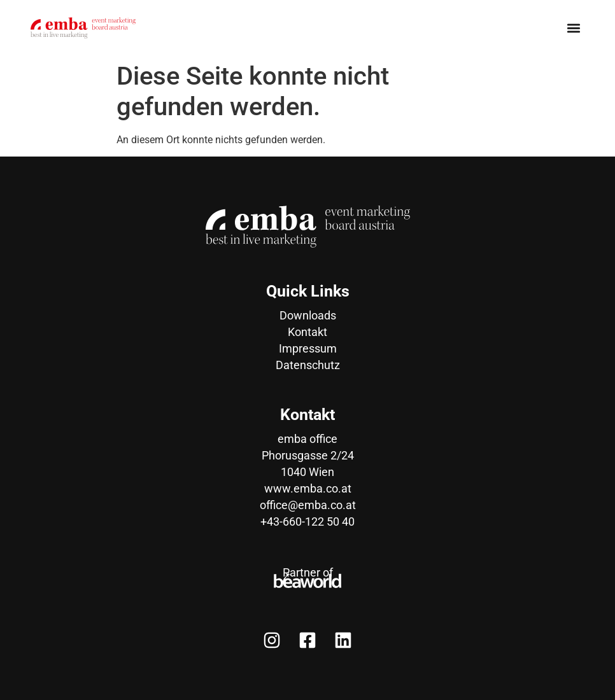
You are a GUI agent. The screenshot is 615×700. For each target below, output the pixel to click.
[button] (574, 28)
